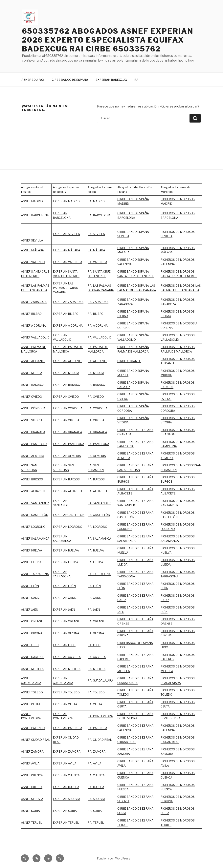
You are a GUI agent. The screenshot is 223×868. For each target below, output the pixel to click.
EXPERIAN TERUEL (66, 823)
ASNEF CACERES (33, 657)
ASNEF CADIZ (30, 598)
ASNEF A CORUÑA (33, 326)
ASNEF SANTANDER (35, 503)
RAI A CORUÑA (98, 326)
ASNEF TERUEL (32, 823)
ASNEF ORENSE (32, 621)
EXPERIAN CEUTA (65, 704)
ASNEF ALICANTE (33, 361)
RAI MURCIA (96, 373)
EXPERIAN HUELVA (66, 550)
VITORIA (166, 422)
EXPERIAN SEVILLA (66, 234)
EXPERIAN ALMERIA (67, 456)
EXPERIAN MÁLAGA (67, 250)
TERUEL (123, 825)
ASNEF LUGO (30, 645)
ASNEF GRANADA (33, 432)
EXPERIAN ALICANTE (68, 361)
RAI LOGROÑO (97, 527)
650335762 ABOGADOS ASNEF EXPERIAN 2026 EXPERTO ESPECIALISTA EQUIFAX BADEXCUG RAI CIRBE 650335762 (108, 40)
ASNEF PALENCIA (33, 728)
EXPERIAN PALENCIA (68, 728)
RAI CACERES (97, 657)
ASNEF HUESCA (32, 787)
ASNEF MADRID (32, 201)
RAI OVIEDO (96, 397)
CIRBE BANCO (127, 501)
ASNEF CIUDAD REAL (35, 740)
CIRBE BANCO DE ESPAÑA (70, 80)
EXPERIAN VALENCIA (68, 262)
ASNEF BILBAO (31, 314)
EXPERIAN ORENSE (66, 621)
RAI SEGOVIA (96, 799)
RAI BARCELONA (99, 215)
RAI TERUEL (96, 823)
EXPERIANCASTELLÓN (69, 515)
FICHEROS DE (170, 418)
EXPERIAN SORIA (65, 811)
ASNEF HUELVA (32, 550)
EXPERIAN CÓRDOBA (68, 408)
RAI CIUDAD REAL (100, 740)
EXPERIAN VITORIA (66, 420)
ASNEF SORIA (30, 811)
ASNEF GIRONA (32, 633)
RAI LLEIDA (95, 562)
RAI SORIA (95, 811)
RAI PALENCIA (97, 728)
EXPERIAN (60, 335)
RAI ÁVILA (94, 763)
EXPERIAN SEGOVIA (67, 799)
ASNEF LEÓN (30, 586)
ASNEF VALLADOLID (35, 337)
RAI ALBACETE (98, 491)
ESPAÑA (148, 607)
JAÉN (121, 612)
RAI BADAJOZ (97, 385)
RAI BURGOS (96, 479)
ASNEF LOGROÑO (33, 527)
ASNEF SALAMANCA (35, 539)
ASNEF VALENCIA (33, 262)
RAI (137, 80)
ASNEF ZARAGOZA (34, 302)
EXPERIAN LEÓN (64, 586)
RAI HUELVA (96, 550)
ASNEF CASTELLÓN (35, 515)
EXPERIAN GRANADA (67, 432)
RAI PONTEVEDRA (100, 716)
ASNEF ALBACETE (33, 491)
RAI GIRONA (96, 633)
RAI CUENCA (96, 775)
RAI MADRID (96, 201)
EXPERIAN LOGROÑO (68, 527)
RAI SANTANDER (99, 503)
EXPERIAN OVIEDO (66, 397)
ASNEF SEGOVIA (32, 799)
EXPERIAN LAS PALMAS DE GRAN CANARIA (66, 288)
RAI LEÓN (94, 586)
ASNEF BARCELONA (35, 215)
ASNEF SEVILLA (32, 240)
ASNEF (26, 444)
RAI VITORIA (96, 420)
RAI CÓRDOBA (98, 408)
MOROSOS (187, 418)
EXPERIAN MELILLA (67, 669)
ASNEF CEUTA (31, 704)
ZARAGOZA (101, 302)
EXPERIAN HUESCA (66, 787)
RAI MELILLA (97, 669)
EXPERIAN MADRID (66, 201)
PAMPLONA (39, 444)
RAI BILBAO (96, 314)
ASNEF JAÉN (30, 610)
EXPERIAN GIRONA (66, 633)
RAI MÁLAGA (96, 250)
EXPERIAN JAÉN (64, 610)
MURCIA (74, 373)
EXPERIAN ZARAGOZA (68, 302)
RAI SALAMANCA (99, 539)
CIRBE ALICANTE (129, 361)
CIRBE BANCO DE (130, 607)
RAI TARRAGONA (99, 574)
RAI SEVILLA (96, 234)
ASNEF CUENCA (32, 775)
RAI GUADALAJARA (100, 680)
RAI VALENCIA (97, 262)
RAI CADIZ (95, 598)
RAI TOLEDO (96, 692)
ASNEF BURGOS (32, 479)
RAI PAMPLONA (98, 444)
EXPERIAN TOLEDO (66, 692)
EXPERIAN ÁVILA (65, 763)
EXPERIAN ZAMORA (67, 752)
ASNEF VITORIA (32, 420)
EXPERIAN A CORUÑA (68, 326)
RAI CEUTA (95, 704)
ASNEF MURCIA (32, 373)
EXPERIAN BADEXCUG (111, 80)
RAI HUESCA (96, 787)
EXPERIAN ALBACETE (68, 491)
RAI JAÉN (94, 610)
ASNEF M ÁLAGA (32, 250)
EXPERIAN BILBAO (66, 314)
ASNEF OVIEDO (32, 397)
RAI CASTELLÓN (99, 515)
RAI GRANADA (97, 432)
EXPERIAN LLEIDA (66, 562)
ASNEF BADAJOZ (33, 385)
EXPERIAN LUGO (64, 645)
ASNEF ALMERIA (33, 456)
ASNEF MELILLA (32, 669)
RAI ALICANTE (97, 361)
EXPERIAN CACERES (67, 657)
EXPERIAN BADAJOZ (67, 385)
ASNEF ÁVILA (30, 763)
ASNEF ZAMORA (32, 752)
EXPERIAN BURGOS (66, 479)
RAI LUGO (94, 645)
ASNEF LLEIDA (31, 562)
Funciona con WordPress (114, 858)
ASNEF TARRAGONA (35, 574)
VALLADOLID (62, 340)
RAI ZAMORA (97, 752)
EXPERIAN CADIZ (65, 598)
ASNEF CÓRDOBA (33, 408)
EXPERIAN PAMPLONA (69, 444)
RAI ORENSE (96, 621)
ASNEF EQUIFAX (33, 80)
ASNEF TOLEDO (32, 692)
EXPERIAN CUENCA (66, 775)
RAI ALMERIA (97, 456)
